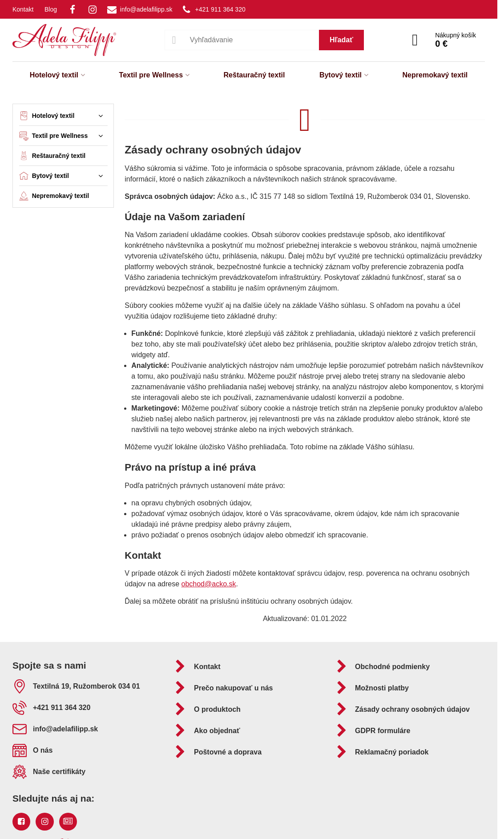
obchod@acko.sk (209, 584)
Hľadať (341, 40)
